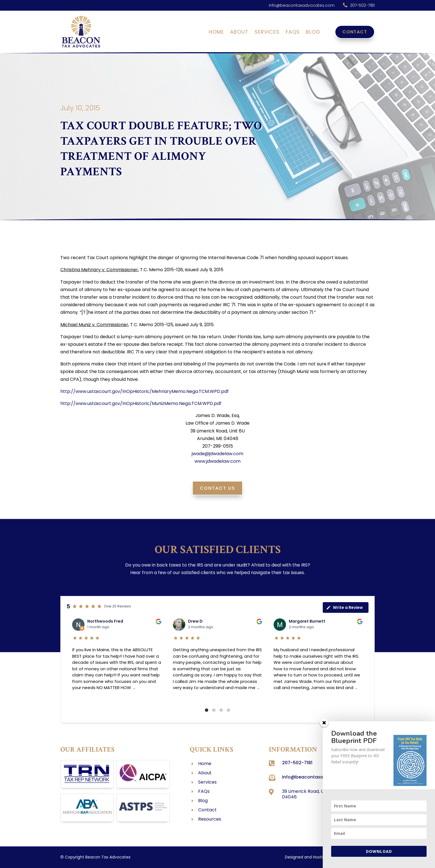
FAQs (293, 33)
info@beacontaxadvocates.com (302, 5)
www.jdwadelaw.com (217, 461)
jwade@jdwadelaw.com (217, 454)
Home (216, 33)
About (239, 33)
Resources (210, 819)
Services (267, 33)
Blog (313, 33)
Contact (355, 32)
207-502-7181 (362, 5)
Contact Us (217, 488)
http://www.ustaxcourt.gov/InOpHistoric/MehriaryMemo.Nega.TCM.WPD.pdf (145, 391)
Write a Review (344, 607)
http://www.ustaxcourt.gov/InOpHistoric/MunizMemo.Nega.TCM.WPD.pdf (141, 403)
